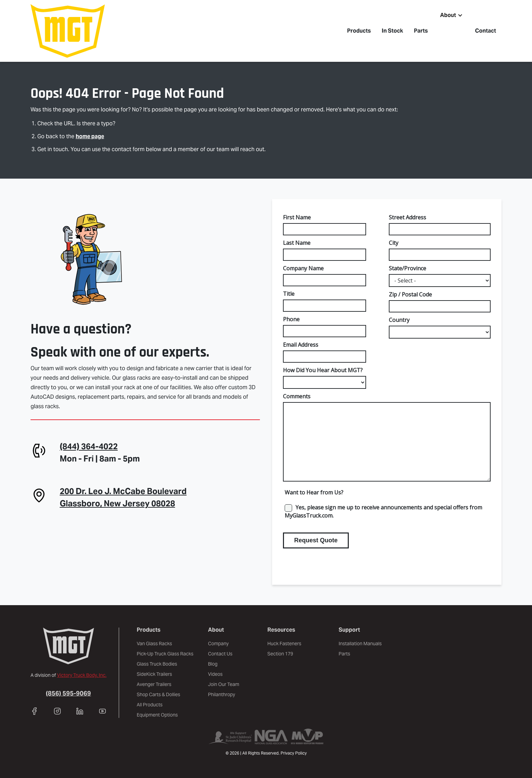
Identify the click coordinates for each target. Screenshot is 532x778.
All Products (150, 705)
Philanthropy (222, 694)
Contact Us (220, 654)
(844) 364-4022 (89, 446)
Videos (215, 674)
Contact (486, 31)
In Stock (392, 31)
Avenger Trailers (154, 684)
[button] (451, 15)
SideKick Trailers (154, 674)
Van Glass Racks (154, 644)
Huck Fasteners (284, 644)
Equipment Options (157, 715)
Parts (421, 31)
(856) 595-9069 (68, 693)
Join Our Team (224, 684)
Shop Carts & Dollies (158, 694)
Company (218, 644)
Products (359, 31)
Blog (213, 664)
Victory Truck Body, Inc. (82, 675)
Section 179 (280, 654)
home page (90, 136)
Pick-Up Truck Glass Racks (165, 654)
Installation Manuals (360, 644)
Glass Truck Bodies (157, 664)
